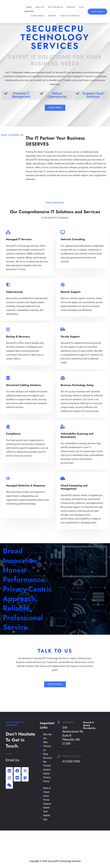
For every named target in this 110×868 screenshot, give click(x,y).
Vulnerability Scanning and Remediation (76, 438)
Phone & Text (72, 756)
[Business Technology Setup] (63, 380)
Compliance (13, 436)
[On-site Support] (63, 331)
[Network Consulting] (63, 233)
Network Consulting (72, 240)
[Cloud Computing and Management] (63, 481)
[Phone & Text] (59, 759)
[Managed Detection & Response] (8, 481)
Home (29, 7)
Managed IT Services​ (18, 240)
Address (68, 722)
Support (52, 16)
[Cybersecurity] (8, 286)
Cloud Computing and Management (81, 488)
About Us (40, 7)
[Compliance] (8, 429)
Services (71, 7)
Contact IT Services (70, 16)
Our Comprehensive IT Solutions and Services (55, 212)
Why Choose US (56, 7)
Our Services (55, 203)
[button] (19, 95)
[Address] (59, 733)
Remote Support (70, 293)
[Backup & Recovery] (8, 331)
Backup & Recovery (17, 338)
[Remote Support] (63, 286)
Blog (82, 7)
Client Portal (37, 16)
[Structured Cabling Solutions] (8, 380)
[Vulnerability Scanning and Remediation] (63, 429)
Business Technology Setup (76, 387)
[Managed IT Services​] (8, 233)
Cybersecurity (14, 293)
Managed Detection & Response (25, 488)
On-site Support (70, 338)
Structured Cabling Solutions (23, 387)
